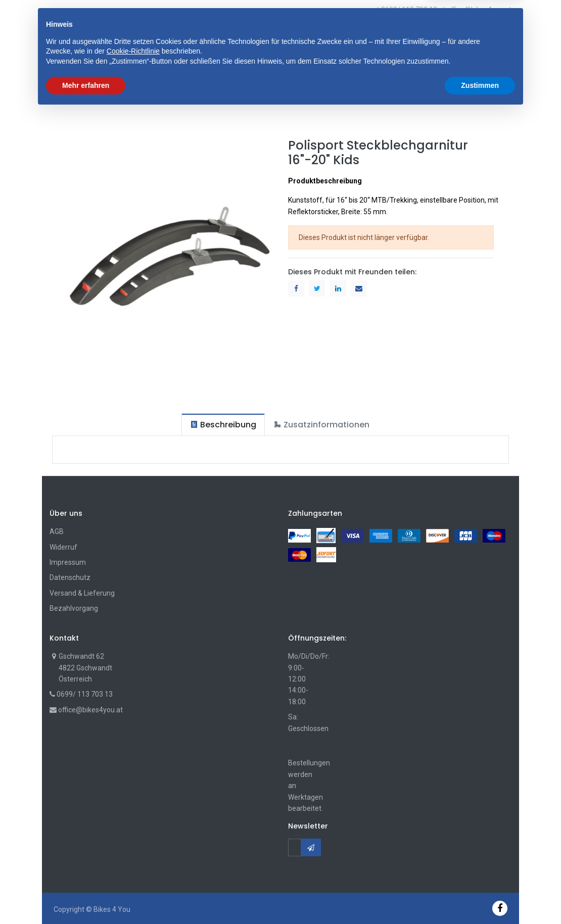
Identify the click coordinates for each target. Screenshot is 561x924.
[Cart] (482, 35)
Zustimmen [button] (480, 896)
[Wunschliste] (492, 35)
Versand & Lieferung (82, 593)
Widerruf (63, 547)
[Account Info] (505, 34)
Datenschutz (70, 577)
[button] (186, 35)
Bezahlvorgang (74, 608)
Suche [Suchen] (369, 35)
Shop (66, 96)
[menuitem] (77, 66)
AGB (57, 531)
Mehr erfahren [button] (86, 896)
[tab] (223, 425)
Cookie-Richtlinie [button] (133, 862)
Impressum (68, 562)
